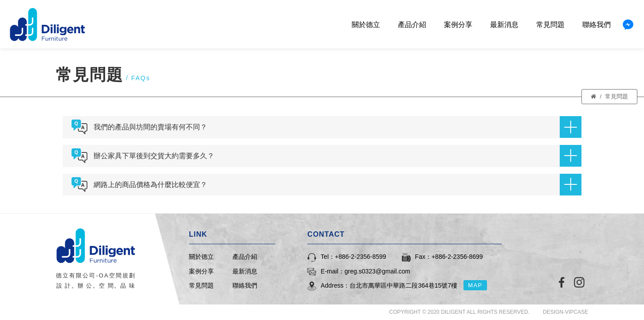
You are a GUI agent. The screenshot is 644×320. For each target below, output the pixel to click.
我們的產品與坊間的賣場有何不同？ (338, 127)
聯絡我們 (597, 25)
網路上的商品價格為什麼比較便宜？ (338, 185)
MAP (475, 285)
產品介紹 (412, 25)
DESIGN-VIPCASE (565, 312)
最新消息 (504, 25)
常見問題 (550, 25)
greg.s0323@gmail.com (377, 271)
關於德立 (366, 25)
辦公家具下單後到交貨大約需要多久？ (338, 156)
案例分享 (458, 25)
